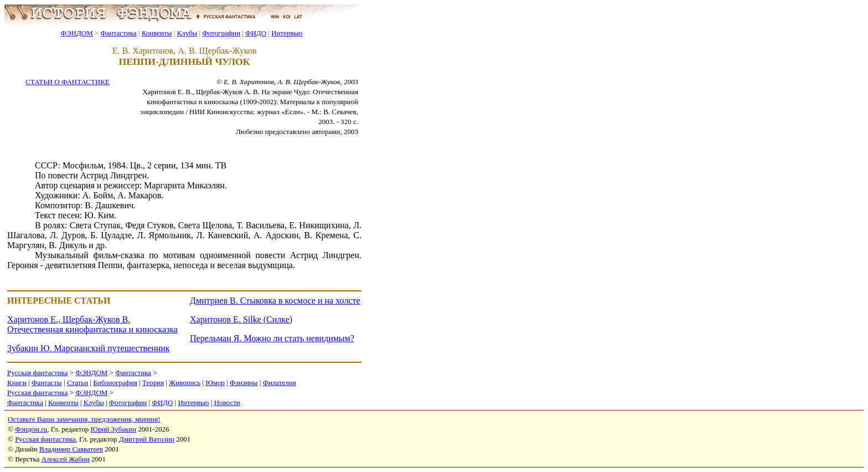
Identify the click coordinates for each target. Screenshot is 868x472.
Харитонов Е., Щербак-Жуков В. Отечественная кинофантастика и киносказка (92, 324)
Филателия (280, 383)
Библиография (115, 383)
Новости (227, 402)
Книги (17, 383)
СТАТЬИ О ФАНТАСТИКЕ (68, 82)
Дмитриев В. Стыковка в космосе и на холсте (275, 301)
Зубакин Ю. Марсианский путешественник (89, 348)
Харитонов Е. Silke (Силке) (241, 319)
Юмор (215, 383)
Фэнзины (244, 383)
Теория (153, 383)
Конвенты (157, 33)
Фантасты (47, 383)
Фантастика (119, 33)
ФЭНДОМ (77, 33)
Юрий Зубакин (113, 429)
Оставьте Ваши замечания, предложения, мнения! (84, 419)
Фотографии (221, 33)
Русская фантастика (37, 373)
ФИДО (256, 33)
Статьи (77, 383)
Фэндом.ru (31, 429)
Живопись (185, 383)
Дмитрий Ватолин (147, 439)
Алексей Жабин (66, 459)
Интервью (287, 33)
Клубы (187, 33)
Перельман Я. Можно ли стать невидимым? (272, 338)
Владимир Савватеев (71, 449)
